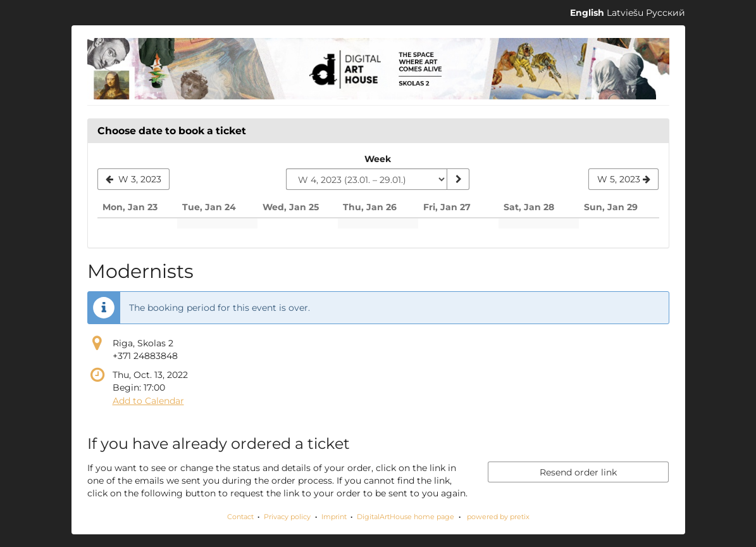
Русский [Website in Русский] (666, 13)
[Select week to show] (366, 179)
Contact (240, 517)
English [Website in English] (587, 13)
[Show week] (458, 179)
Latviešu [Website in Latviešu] (625, 13)
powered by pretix (498, 517)
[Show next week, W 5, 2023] (623, 179)
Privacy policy (287, 517)
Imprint (334, 517)
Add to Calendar (148, 401)
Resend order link (578, 472)
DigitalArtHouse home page (406, 517)
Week (378, 159)
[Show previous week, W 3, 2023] (134, 179)
